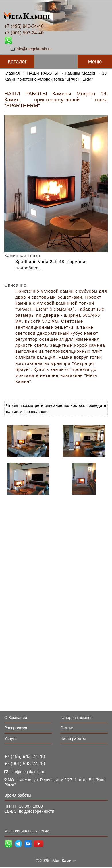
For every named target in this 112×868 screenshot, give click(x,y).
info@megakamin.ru (34, 49)
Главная (12, 73)
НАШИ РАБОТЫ (42, 73)
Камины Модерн (81, 73)
